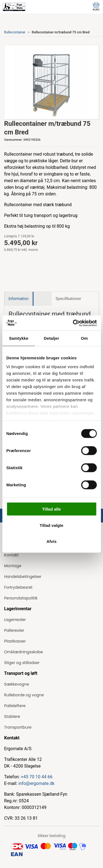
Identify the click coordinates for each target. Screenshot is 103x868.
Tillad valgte (51, 525)
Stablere (12, 716)
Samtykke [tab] (19, 338)
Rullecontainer (15, 32)
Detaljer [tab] (52, 338)
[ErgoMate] (14, 7)
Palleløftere (15, 706)
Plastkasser (15, 641)
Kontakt (11, 555)
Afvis (51, 541)
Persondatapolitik (21, 598)
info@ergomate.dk (36, 783)
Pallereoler (14, 630)
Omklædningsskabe (23, 652)
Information (19, 299)
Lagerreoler (15, 620)
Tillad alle (51, 509)
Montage (13, 566)
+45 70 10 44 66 (37, 777)
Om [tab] (84, 338)
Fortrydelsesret (18, 587)
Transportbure (18, 727)
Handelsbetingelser (23, 577)
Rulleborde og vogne (24, 695)
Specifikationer (69, 299)
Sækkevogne (17, 684)
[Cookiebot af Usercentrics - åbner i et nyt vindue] (73, 323)
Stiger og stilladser (22, 663)
